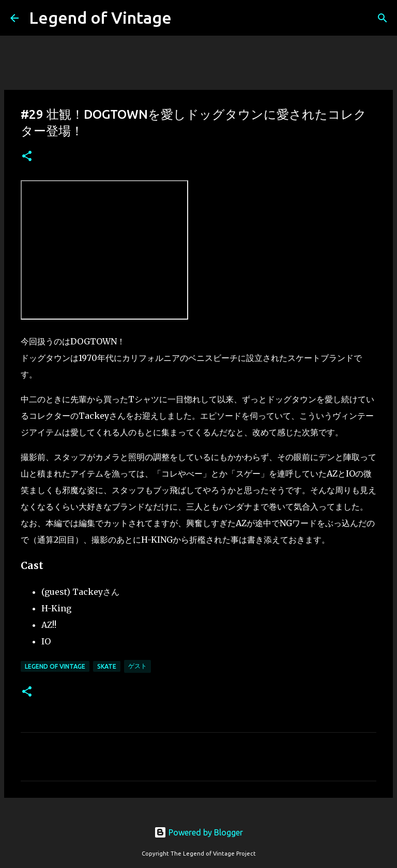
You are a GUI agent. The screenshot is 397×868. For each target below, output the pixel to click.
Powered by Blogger (198, 832)
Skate (107, 666)
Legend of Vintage (100, 18)
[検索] (383, 18)
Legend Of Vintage (55, 666)
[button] (27, 157)
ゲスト (138, 666)
